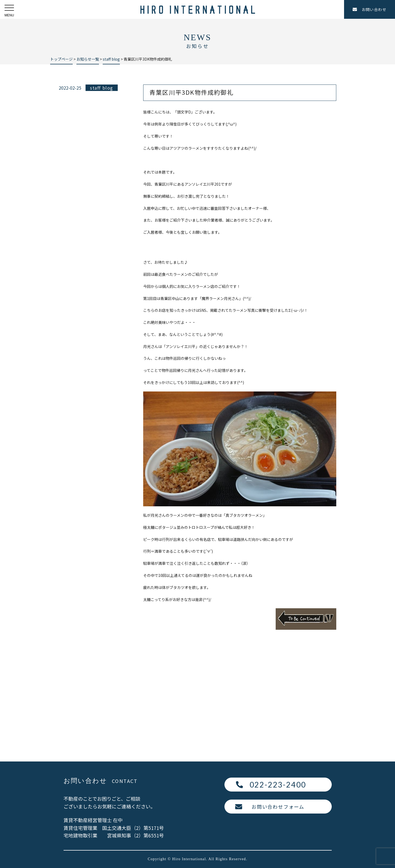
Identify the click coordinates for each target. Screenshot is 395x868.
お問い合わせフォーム (278, 807)
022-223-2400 (278, 785)
